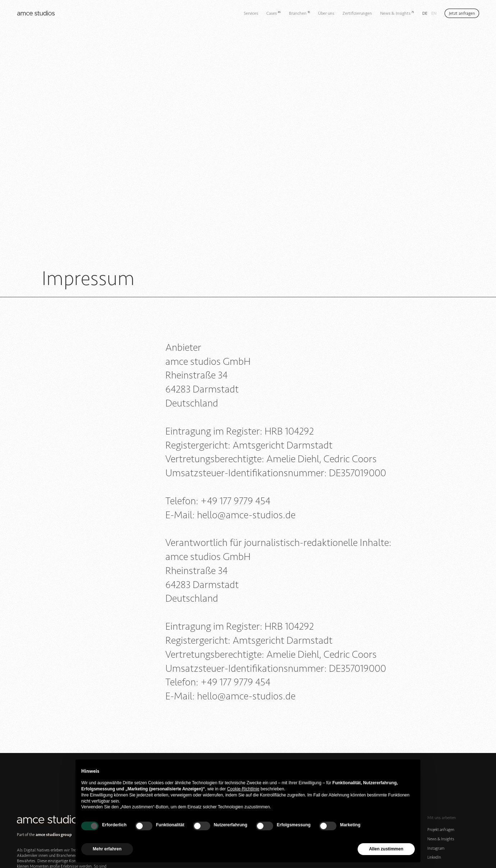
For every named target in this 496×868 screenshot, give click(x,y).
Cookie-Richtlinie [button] (243, 789)
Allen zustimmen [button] (386, 849)
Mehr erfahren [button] (107, 849)
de (425, 13)
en (434, 13)
